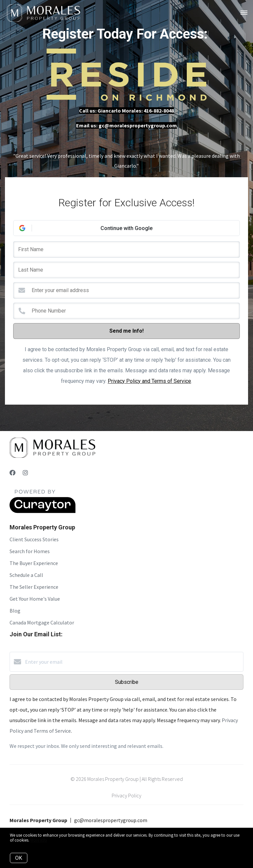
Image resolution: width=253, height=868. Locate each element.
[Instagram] (25, 473)
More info (39, 840)
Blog (15, 611)
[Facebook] (13, 473)
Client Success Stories (34, 539)
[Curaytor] (42, 511)
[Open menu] (244, 13)
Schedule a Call (26, 575)
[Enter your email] (133, 662)
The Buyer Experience (34, 563)
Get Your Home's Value (35, 599)
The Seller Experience (34, 587)
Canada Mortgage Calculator (42, 622)
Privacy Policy (126, 795)
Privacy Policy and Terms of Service (149, 381)
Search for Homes (30, 551)
